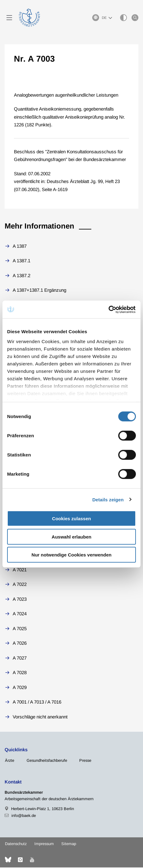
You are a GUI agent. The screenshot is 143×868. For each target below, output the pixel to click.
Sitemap (69, 844)
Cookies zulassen (71, 519)
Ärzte (10, 761)
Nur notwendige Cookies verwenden (71, 555)
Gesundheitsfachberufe (47, 761)
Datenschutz (16, 844)
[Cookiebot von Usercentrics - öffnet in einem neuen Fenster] (109, 309)
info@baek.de (24, 816)
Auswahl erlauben (71, 537)
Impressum (44, 844)
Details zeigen (108, 499)
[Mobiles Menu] (9, 18)
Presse (85, 761)
